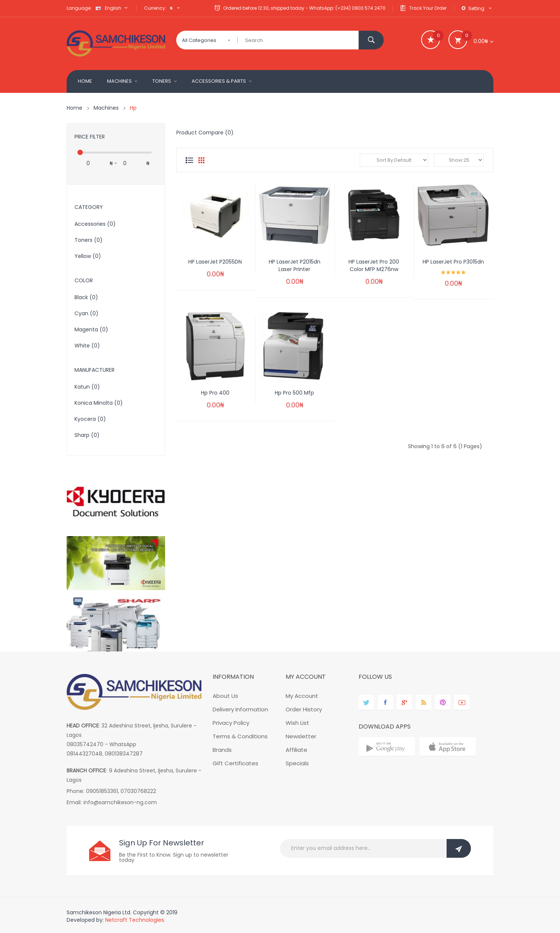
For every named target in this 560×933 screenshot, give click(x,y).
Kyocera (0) (90, 419)
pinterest (443, 703)
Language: (79, 8)
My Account (302, 696)
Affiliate (296, 750)
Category (89, 207)
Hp (133, 108)
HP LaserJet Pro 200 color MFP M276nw (374, 265)
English (112, 8)
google (404, 703)
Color (84, 280)
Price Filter (90, 137)
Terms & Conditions (240, 736)
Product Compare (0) (205, 133)
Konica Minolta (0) (99, 403)
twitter (366, 703)
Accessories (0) (95, 224)
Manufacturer (95, 370)
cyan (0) (86, 313)
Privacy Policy (231, 723)
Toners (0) (89, 240)
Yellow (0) (88, 256)
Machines (106, 108)
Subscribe (459, 848)
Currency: (155, 8)
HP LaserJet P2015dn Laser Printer (295, 265)
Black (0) (86, 297)
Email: (74, 802)
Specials (297, 763)
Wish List (297, 723)
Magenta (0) (91, 329)
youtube (462, 703)
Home (74, 108)
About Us (225, 696)
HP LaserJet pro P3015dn (453, 262)
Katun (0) (87, 387)
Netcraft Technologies (135, 920)
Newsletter (301, 736)
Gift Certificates (235, 763)
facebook (385, 703)
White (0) (87, 346)
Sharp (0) (87, 435)
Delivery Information (240, 709)
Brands (222, 750)
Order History (304, 709)
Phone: (75, 791)
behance (424, 703)
